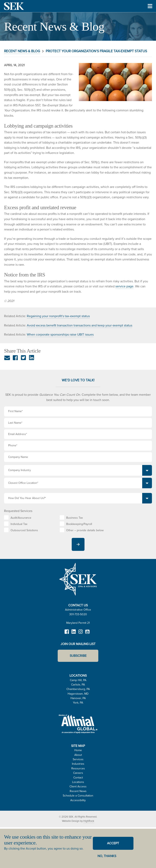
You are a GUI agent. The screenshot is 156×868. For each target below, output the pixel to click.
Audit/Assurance (21, 518)
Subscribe (78, 656)
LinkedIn (74, 633)
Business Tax (75, 518)
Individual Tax (19, 524)
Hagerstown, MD (78, 694)
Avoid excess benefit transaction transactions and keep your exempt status (80, 325)
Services (78, 759)
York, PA (78, 703)
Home (78, 750)
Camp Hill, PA (78, 680)
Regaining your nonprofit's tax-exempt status (58, 316)
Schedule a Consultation (78, 796)
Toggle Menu (150, 12)
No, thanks (107, 856)
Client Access (78, 786)
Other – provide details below (85, 530)
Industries (78, 764)
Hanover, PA (78, 698)
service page (124, 286)
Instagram (80, 633)
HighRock (89, 821)
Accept (113, 843)
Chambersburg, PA (78, 689)
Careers (78, 773)
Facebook (67, 633)
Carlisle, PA (78, 685)
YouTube (87, 633)
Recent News (78, 791)
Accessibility (78, 800)
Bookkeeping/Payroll (79, 524)
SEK (14, 6)
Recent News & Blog (22, 51)
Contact (78, 778)
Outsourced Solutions (24, 530)
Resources (78, 768)
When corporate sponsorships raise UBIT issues (60, 334)
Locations (78, 782)
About (78, 755)
